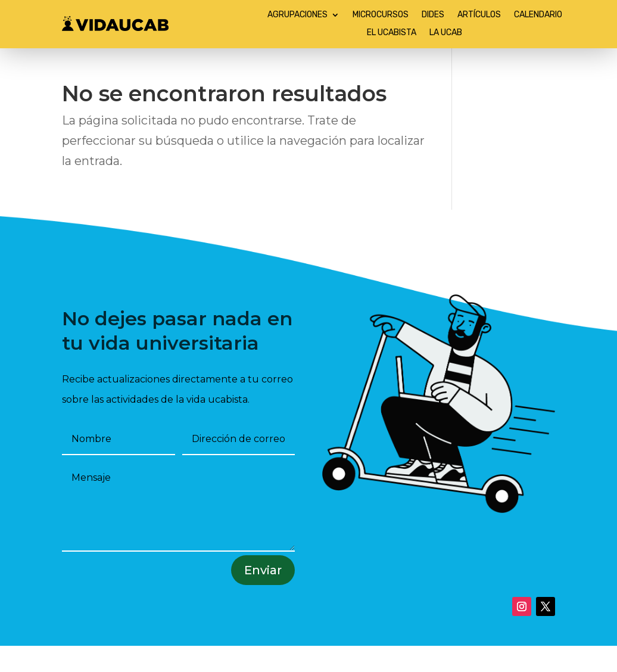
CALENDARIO (538, 15)
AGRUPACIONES (297, 15)
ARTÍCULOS (479, 15)
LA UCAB (446, 33)
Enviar (263, 570)
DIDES (433, 15)
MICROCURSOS (381, 15)
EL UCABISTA (392, 33)
